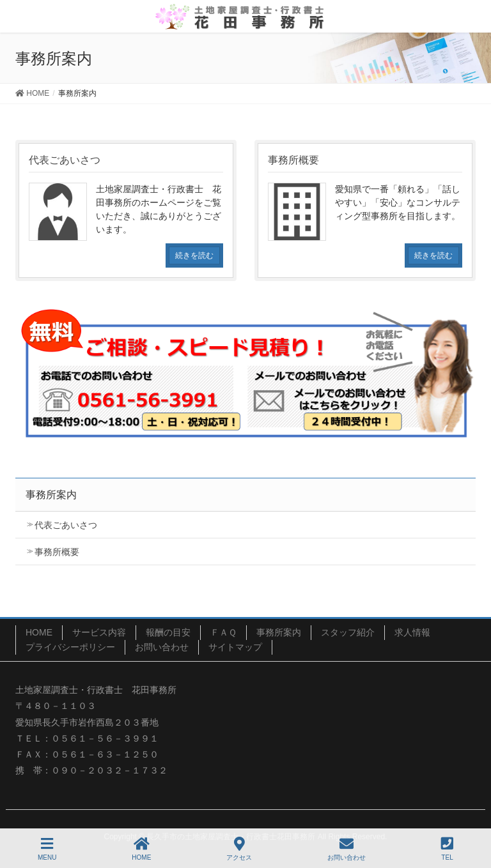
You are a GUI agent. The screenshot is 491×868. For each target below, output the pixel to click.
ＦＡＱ (223, 632)
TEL (447, 849)
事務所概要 (57, 552)
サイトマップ (235, 647)
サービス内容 (99, 632)
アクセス (239, 849)
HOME (39, 632)
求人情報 (412, 632)
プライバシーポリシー (70, 647)
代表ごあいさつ (66, 525)
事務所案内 (279, 632)
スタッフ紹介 (348, 632)
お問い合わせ (162, 647)
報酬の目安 (168, 632)
